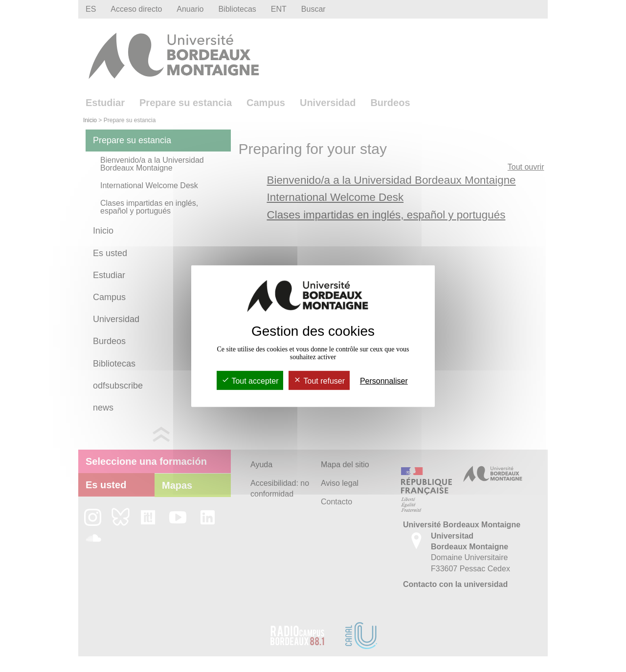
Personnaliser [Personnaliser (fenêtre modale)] (384, 381)
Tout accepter (250, 381)
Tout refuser (319, 381)
